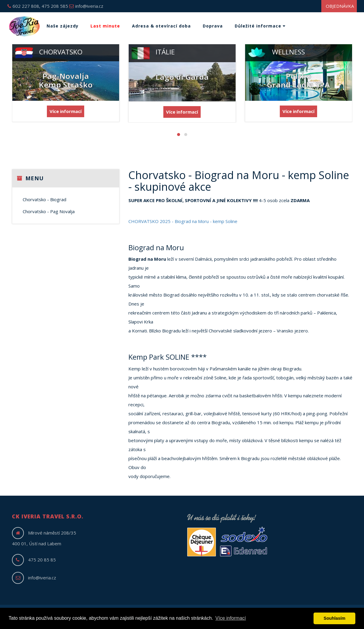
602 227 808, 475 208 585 (38, 6)
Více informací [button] (231, 618)
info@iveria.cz (86, 6)
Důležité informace (260, 26)
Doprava (213, 26)
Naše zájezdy (63, 26)
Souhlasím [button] (335, 618)
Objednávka (340, 6)
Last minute (105, 26)
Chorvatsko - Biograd (44, 199)
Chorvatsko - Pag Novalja (49, 211)
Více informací (66, 111)
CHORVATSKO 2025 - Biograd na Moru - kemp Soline (183, 221)
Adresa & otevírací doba (161, 26)
